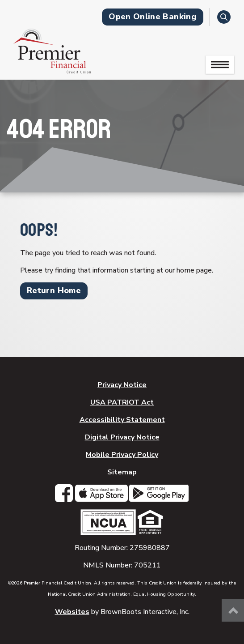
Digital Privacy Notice (122, 437)
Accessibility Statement (122, 420)
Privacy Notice (122, 385)
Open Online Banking (153, 17)
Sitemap (122, 472)
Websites (72, 612)
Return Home (54, 290)
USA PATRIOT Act (122, 402)
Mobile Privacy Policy (122, 455)
